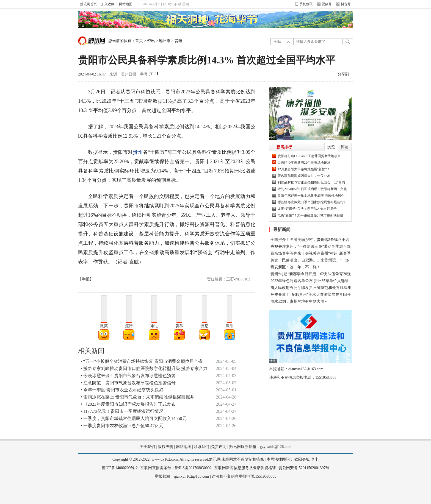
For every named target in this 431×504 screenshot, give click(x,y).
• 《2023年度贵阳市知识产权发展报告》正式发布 (128, 404)
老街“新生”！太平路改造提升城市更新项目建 (310, 215)
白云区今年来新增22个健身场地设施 (304, 163)
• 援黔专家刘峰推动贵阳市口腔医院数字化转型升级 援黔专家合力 (144, 368)
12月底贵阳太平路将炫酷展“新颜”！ (304, 169)
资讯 (151, 41)
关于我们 (147, 447)
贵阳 (178, 41)
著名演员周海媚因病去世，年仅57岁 (304, 176)
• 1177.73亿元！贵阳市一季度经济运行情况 (122, 411)
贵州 (138, 152)
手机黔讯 (304, 4)
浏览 (331, 147)
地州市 (165, 41)
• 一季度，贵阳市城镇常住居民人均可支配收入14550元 (134, 418)
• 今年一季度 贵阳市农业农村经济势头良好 (122, 390)
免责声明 (219, 447)
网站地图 (126, 4)
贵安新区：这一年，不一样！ (295, 267)
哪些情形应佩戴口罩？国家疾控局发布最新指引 (312, 202)
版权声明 (165, 447)
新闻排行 (284, 147)
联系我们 (201, 447)
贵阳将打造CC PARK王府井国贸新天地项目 (309, 156)
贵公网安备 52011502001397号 (304, 468)
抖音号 (343, 4)
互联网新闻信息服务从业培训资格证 (245, 468)
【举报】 (86, 279)
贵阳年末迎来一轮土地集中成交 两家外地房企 (311, 196)
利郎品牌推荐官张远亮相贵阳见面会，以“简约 (311, 182)
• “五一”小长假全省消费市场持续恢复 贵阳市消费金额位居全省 (142, 361)
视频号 (324, 4)
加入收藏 (108, 4)
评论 (345, 147)
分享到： (345, 74)
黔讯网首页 (89, 4)
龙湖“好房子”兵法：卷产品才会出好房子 (307, 209)
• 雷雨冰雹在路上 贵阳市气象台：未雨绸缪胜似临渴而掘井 (137, 397)
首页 (139, 41)
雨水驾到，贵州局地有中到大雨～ (299, 301)
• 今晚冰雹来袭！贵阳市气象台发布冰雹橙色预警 (128, 376)
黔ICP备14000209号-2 (120, 468)
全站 (277, 42)
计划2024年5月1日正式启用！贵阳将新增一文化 (312, 189)
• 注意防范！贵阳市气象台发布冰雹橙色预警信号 (128, 383)
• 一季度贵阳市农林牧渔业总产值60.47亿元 (122, 426)
